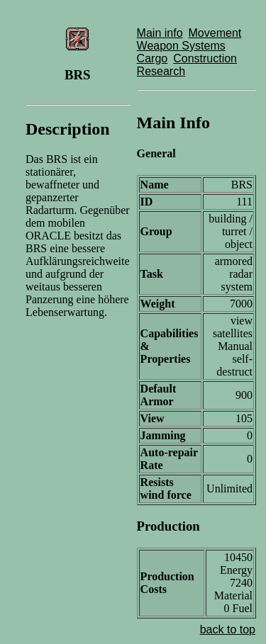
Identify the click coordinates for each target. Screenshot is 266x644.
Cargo (153, 58)
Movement (215, 33)
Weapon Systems (181, 46)
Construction (205, 58)
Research (161, 71)
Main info (160, 33)
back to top (228, 629)
